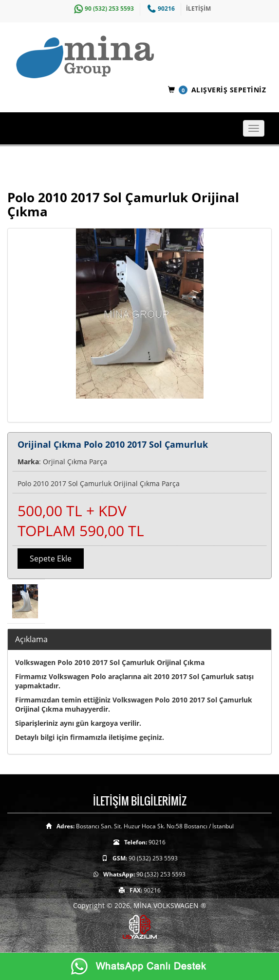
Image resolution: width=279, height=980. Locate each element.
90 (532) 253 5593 (103, 9)
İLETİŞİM (198, 9)
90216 (160, 9)
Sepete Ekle (51, 559)
